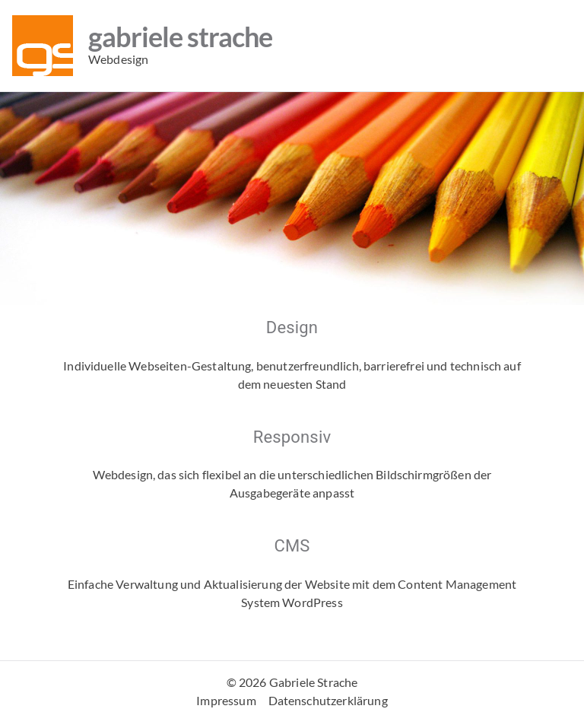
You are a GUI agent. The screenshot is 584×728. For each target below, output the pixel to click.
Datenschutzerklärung (328, 700)
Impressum (226, 700)
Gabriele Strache (180, 37)
